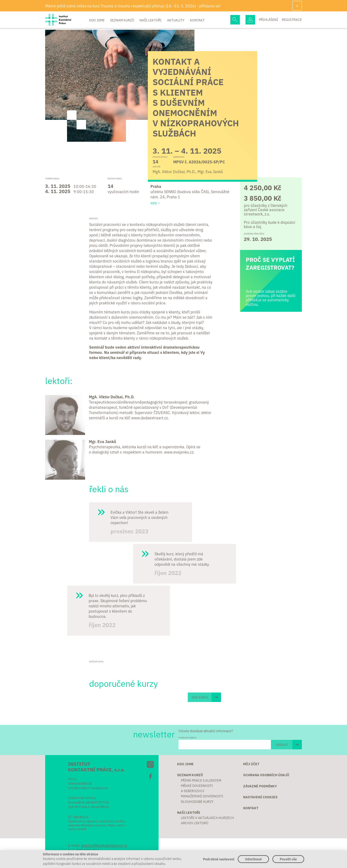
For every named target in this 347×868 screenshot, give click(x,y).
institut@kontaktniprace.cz (104, 845)
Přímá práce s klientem (201, 780)
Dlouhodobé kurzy (197, 801)
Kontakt (197, 20)
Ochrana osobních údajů (266, 775)
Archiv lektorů (195, 823)
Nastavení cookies (260, 797)
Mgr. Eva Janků (103, 441)
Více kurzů (200, 697)
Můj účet (251, 764)
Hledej (235, 20)
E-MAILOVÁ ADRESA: (188, 738)
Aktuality (176, 20)
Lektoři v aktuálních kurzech (207, 818)
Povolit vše (288, 859)
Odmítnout (253, 859)
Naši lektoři (151, 20)
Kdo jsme (97, 20)
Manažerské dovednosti (202, 796)
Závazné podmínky (260, 786)
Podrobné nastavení (219, 859)
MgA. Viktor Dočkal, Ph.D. (112, 397)
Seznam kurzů (122, 20)
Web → (155, 203)
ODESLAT (282, 744)
